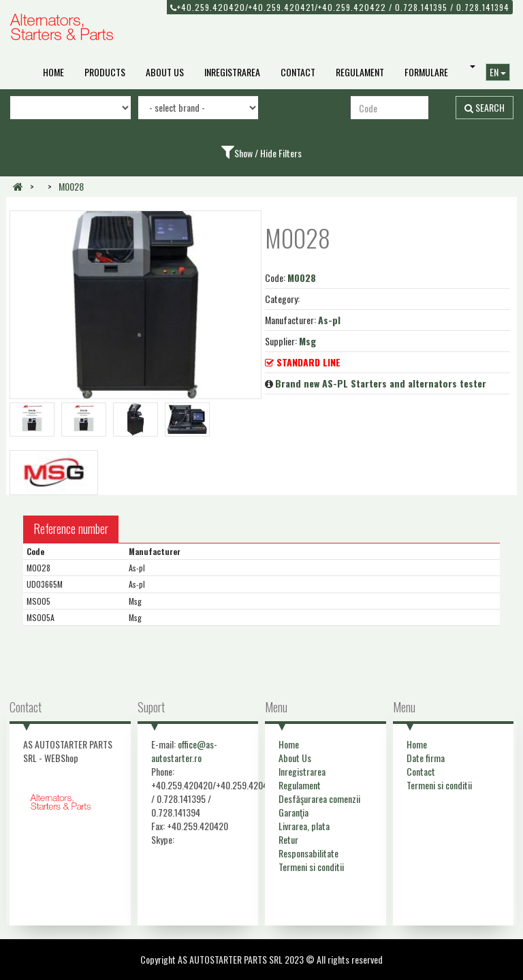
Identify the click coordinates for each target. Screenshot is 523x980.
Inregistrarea (232, 72)
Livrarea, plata (304, 826)
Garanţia (294, 812)
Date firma (426, 758)
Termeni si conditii (311, 867)
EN (498, 72)
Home (53, 72)
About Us (165, 72)
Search (485, 107)
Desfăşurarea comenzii (319, 799)
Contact (298, 72)
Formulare (426, 72)
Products (105, 72)
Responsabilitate (308, 853)
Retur (288, 839)
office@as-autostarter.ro (184, 751)
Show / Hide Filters (268, 153)
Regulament (360, 72)
